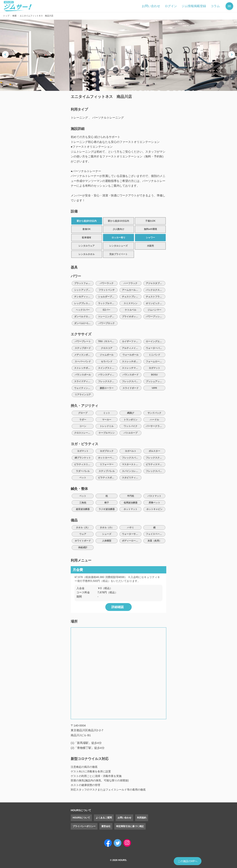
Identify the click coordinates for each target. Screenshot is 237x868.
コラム (215, 6)
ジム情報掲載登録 (194, 6)
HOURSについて (81, 818)
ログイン (171, 6)
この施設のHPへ (188, 861)
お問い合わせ (151, 6)
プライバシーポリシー (84, 826)
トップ (6, 16)
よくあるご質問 (104, 818)
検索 (15, 16)
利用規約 (142, 818)
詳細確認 (118, 607)
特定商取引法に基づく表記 (130, 826)
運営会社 (106, 826)
